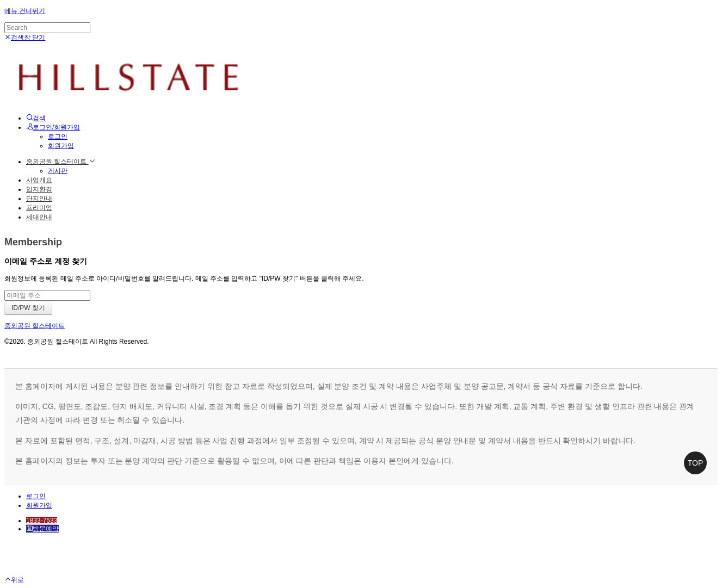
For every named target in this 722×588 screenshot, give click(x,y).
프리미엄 (39, 208)
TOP (696, 463)
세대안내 (39, 217)
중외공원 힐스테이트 (61, 162)
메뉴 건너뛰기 (25, 11)
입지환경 (39, 189)
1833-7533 (42, 521)
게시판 (58, 171)
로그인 (58, 137)
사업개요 (39, 180)
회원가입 (61, 146)
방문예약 (42, 529)
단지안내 (39, 199)
